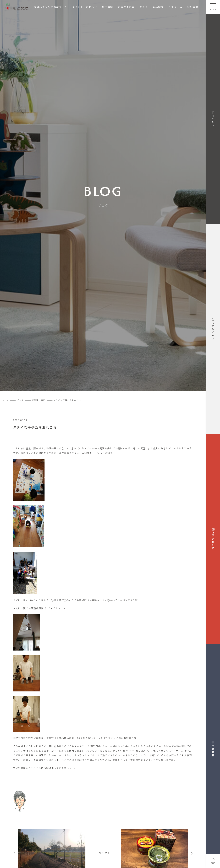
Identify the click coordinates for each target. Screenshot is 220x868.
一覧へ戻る (103, 853)
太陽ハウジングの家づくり (51, 7)
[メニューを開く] (213, 7)
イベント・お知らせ (85, 7)
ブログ (144, 7)
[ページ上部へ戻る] (213, 861)
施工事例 (108, 7)
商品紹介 (158, 7)
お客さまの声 (126, 7)
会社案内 (193, 7)
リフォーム (175, 7)
